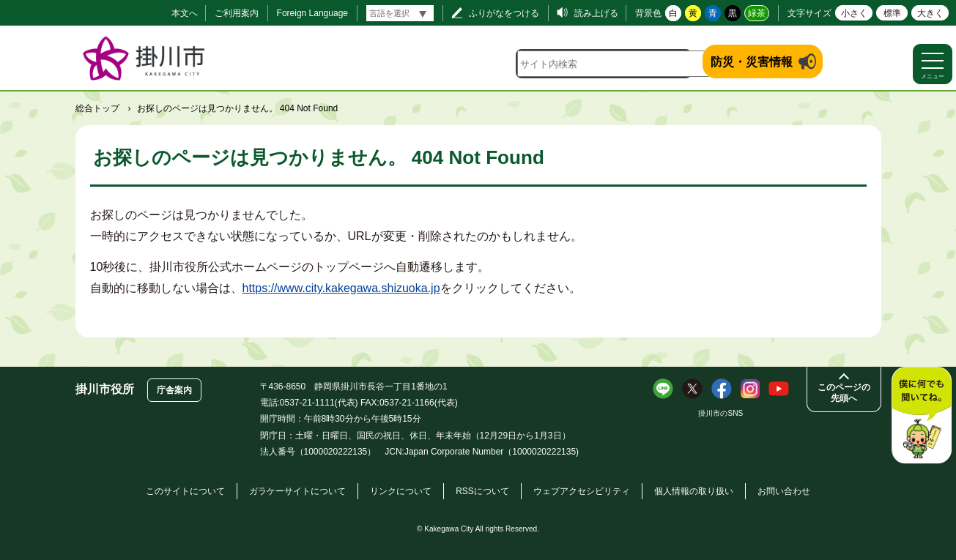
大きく (930, 13)
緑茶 (757, 13)
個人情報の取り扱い (694, 491)
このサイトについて (185, 491)
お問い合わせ (784, 491)
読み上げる (596, 13)
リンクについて (401, 491)
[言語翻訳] (400, 13)
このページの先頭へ (844, 393)
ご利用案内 (237, 13)
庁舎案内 (174, 390)
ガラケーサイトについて (297, 491)
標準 (892, 13)
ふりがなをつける (504, 13)
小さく (854, 13)
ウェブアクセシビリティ (582, 491)
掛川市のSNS (720, 413)
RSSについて (482, 491)
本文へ (185, 13)
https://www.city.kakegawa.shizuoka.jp (341, 288)
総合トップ (97, 108)
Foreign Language (312, 13)
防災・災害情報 (752, 62)
